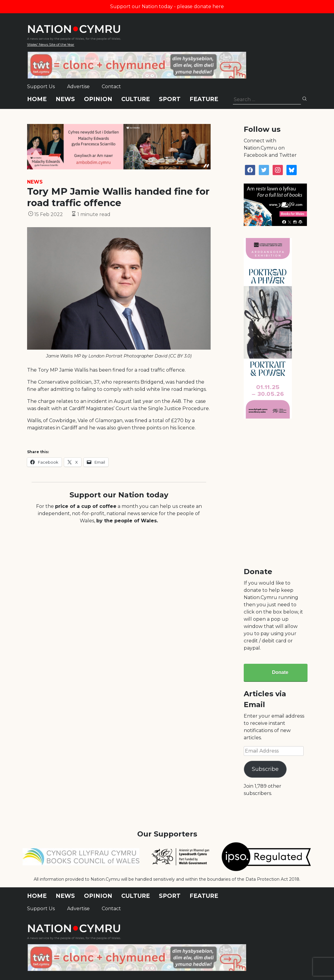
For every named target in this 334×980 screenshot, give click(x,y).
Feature (204, 99)
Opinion (98, 99)
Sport (170, 99)
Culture (136, 99)
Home (37, 99)
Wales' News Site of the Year (51, 44)
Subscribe (265, 769)
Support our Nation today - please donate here (167, 6)
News (65, 99)
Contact (111, 87)
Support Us (41, 87)
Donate (280, 672)
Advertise (78, 87)
